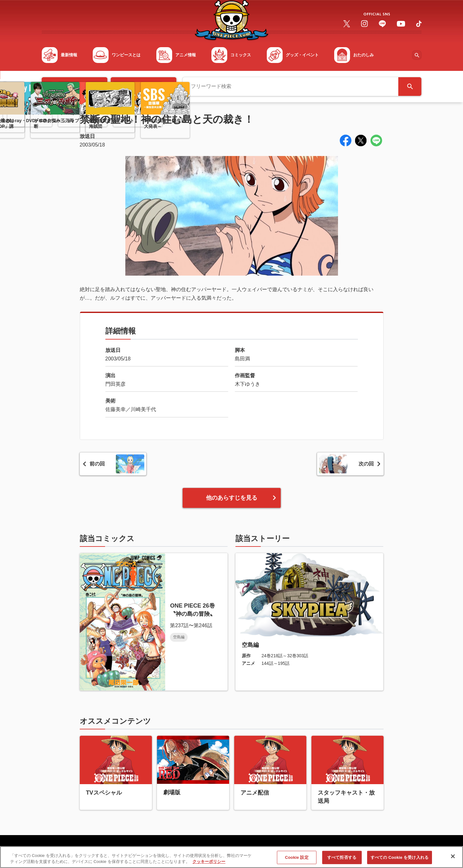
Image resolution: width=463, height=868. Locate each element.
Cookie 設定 (297, 860)
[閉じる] (453, 859)
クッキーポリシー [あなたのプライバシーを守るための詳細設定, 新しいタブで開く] (209, 864)
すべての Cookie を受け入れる (400, 860)
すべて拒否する (342, 860)
